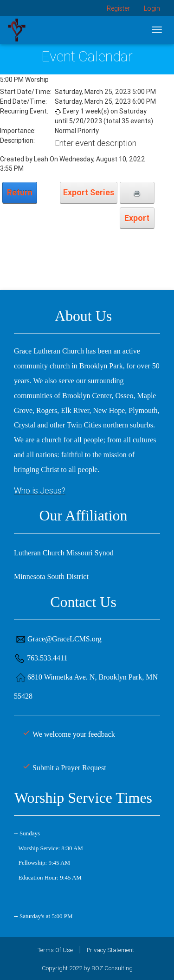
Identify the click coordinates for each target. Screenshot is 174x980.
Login (152, 8)
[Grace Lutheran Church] (16, 30)
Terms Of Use (55, 950)
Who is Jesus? (40, 490)
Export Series (89, 192)
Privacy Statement (110, 950)
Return (20, 192)
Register (118, 8)
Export (137, 218)
